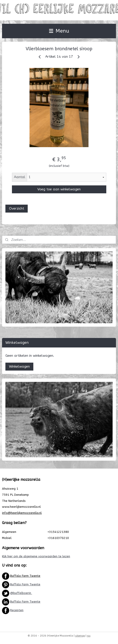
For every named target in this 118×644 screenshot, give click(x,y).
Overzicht (17, 208)
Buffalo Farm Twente (25, 576)
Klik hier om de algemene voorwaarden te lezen (36, 556)
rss (89, 636)
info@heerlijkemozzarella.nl (22, 513)
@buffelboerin (21, 593)
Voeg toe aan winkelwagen (59, 189)
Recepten (17, 610)
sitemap (80, 636)
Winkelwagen (19, 366)
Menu (59, 31)
